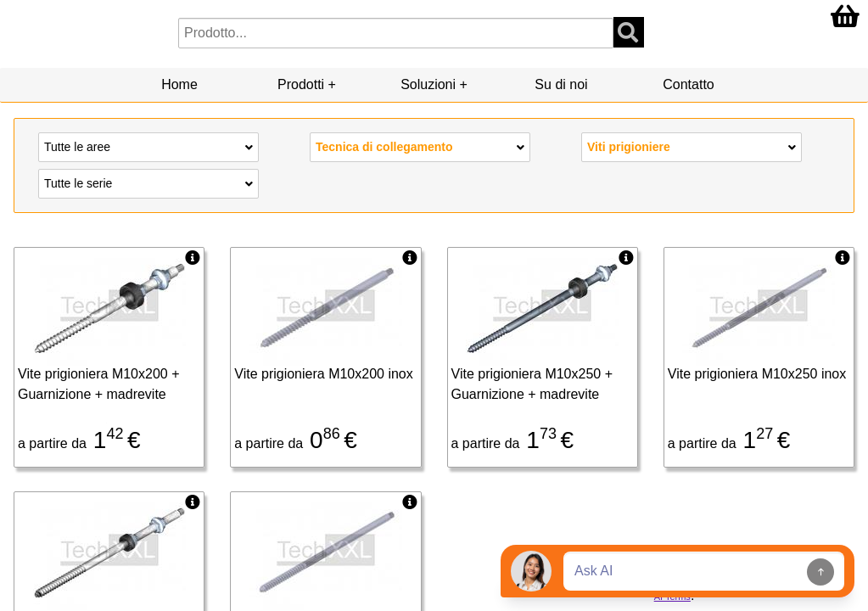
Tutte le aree (148, 146)
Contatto (688, 84)
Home (179, 84)
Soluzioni (428, 84)
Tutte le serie (148, 182)
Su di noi (561, 84)
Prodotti (301, 84)
